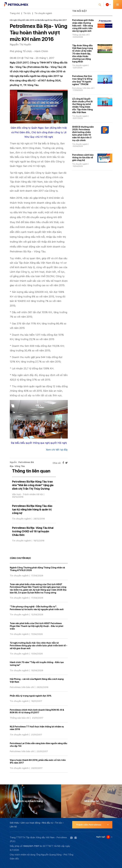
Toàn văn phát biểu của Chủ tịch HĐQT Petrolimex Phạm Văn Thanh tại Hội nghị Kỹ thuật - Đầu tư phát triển (37, 626)
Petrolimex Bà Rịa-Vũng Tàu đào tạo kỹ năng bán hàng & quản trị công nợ (32, 509)
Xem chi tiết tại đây (57, 450)
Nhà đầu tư (48, 823)
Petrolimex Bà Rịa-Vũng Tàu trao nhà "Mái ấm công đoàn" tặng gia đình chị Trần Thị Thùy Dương (33, 485)
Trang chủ (15, 13)
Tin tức (27, 13)
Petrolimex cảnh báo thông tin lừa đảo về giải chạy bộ (83, 158)
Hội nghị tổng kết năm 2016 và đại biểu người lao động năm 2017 (38, 20)
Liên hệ (13, 827)
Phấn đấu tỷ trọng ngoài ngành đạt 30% (31, 696)
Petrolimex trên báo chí (22, 687)
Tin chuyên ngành (43, 13)
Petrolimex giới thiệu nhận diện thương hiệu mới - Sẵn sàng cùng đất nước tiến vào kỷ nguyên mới (83, 26)
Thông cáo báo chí (20, 718)
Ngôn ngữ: (101, 837)
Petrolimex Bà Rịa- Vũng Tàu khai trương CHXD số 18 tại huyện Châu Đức (33, 531)
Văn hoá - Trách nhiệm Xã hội (27, 494)
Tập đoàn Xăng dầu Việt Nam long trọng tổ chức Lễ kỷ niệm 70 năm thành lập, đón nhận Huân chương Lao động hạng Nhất (83, 54)
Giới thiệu (14, 823)
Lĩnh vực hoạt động (31, 823)
